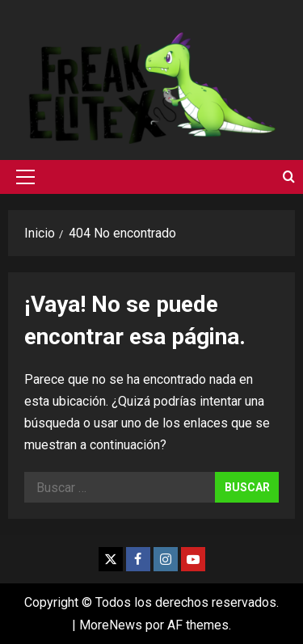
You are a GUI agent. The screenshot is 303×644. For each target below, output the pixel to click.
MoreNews (111, 625)
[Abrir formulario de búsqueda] (289, 177)
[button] (25, 177)
